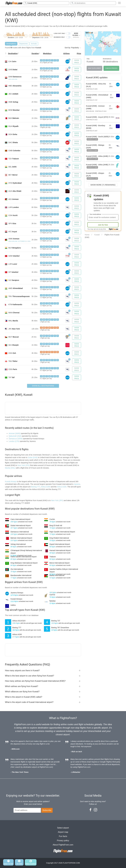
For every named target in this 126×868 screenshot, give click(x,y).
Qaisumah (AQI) (15, 436)
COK (13, 215)
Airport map (63, 832)
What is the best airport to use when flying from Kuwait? (29, 676)
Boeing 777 (36, 487)
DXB (13, 70)
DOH (13, 134)
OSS (12, 353)
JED (13, 94)
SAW (14, 256)
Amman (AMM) (15, 433)
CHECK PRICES (111, 68)
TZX (14, 159)
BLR (15, 248)
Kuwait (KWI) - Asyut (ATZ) (97, 117)
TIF (11, 377)
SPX (12, 223)
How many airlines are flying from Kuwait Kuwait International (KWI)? (35, 681)
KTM (15, 304)
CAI (12, 61)
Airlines (66, 53)
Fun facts (63, 836)
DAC (13, 142)
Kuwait (97, 235)
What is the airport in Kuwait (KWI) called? (24, 697)
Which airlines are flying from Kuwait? (22, 686)
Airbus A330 (62, 487)
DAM (15, 77)
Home (87, 235)
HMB (13, 102)
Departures (23, 44)
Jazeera (77, 484)
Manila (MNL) (10, 468)
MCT (14, 337)
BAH (14, 118)
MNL (13, 321)
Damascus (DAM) (16, 439)
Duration (35, 53)
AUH (15, 191)
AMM (14, 239)
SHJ (14, 345)
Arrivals (34, 44)
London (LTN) (14, 441)
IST (13, 272)
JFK (14, 329)
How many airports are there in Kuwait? (22, 671)
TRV (19, 296)
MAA (14, 313)
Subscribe (47, 810)
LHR (14, 207)
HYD (15, 183)
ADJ (14, 199)
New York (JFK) (24, 465)
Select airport (63, 828)
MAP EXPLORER (94, 68)
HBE (15, 86)
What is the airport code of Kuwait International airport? (29, 702)
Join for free (103, 225)
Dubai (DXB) (33, 457)
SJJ (14, 280)
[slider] (5, 36)
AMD (16, 288)
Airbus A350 (46, 487)
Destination (13, 53)
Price (79, 53)
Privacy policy (63, 841)
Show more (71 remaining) (103, 185)
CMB (14, 151)
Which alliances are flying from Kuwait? (22, 692)
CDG (13, 369)
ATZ (13, 232)
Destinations (11, 44)
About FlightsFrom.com (63, 845)
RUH (13, 126)
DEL (12, 167)
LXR (13, 264)
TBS (13, 361)
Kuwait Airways (11, 481)
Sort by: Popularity (73, 48)
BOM (14, 110)
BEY (13, 175)
